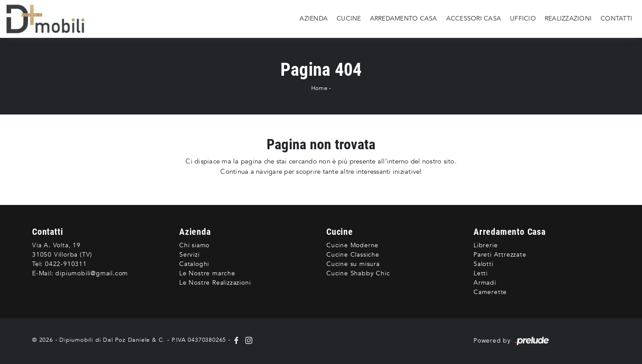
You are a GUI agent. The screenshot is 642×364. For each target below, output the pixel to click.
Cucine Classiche (353, 255)
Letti (481, 273)
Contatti (616, 18)
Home (319, 88)
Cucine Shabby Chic (358, 273)
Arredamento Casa (404, 18)
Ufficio (523, 18)
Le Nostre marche (207, 273)
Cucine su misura (353, 264)
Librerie (486, 245)
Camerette (490, 292)
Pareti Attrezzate (500, 255)
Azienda (314, 18)
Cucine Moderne (352, 245)
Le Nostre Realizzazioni (215, 283)
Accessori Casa (474, 18)
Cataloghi (194, 264)
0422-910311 (66, 264)
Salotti (484, 264)
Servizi (189, 255)
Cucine (349, 18)
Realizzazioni (568, 18)
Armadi (485, 283)
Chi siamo (194, 245)
